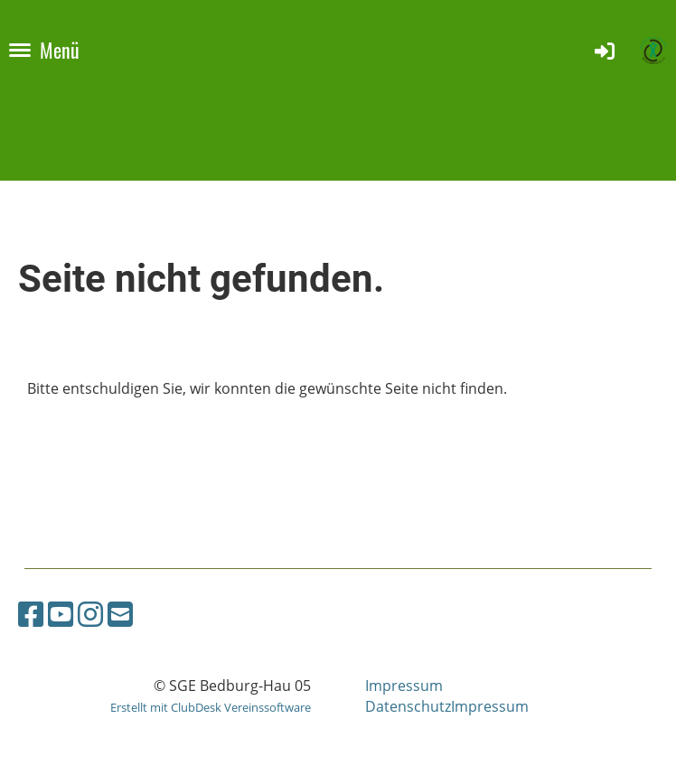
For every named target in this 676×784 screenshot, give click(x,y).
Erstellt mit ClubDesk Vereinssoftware (211, 707)
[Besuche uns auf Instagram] (90, 614)
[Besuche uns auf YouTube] (61, 614)
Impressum (404, 686)
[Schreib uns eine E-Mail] (120, 614)
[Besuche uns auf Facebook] (31, 614)
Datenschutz (408, 706)
